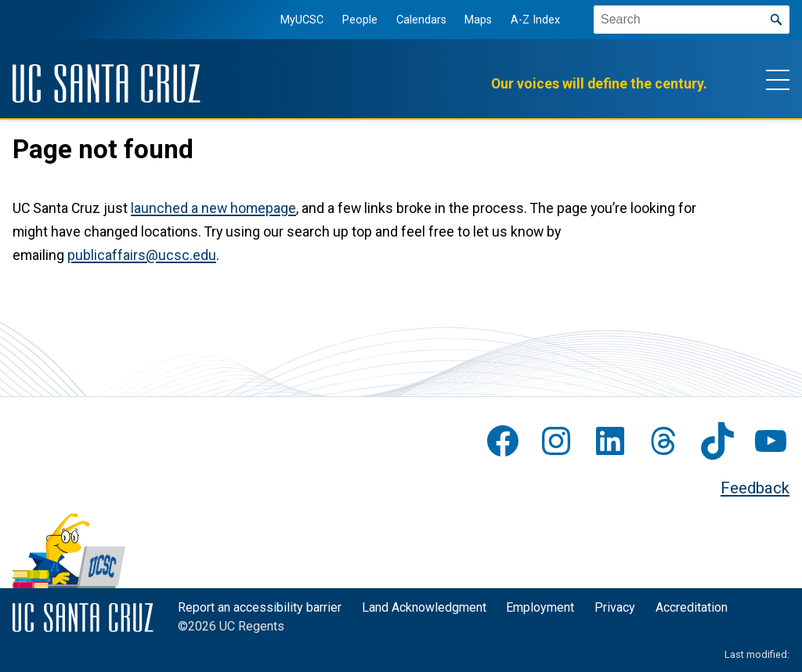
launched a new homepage (213, 208)
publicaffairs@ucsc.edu (142, 255)
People (359, 20)
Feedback (755, 488)
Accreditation (692, 607)
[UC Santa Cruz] (107, 83)
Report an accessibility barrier (260, 607)
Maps (477, 20)
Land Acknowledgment (424, 607)
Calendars (420, 20)
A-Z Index (535, 20)
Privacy (615, 607)
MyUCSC (301, 20)
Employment (540, 607)
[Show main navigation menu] (778, 79)
